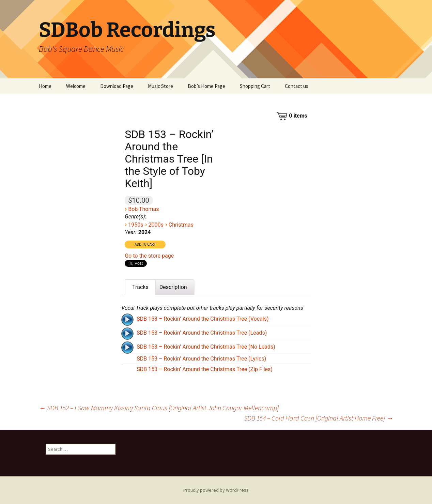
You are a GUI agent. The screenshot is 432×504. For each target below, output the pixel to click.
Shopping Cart (255, 86)
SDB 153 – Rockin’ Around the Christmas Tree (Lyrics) (201, 359)
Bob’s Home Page (206, 86)
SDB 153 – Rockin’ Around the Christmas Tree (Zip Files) (205, 369)
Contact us (297, 86)
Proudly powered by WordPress (216, 490)
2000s (156, 225)
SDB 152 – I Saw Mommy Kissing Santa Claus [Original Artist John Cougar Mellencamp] (159, 408)
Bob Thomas (143, 209)
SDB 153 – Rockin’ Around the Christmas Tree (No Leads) (206, 347)
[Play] (127, 320)
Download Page (117, 86)
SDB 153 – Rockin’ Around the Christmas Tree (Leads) (202, 333)
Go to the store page (149, 256)
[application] (128, 319)
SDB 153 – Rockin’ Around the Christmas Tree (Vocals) (203, 319)
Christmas (181, 225)
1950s (136, 225)
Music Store (160, 86)
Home (45, 86)
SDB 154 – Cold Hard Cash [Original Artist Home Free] (319, 418)
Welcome (76, 86)
